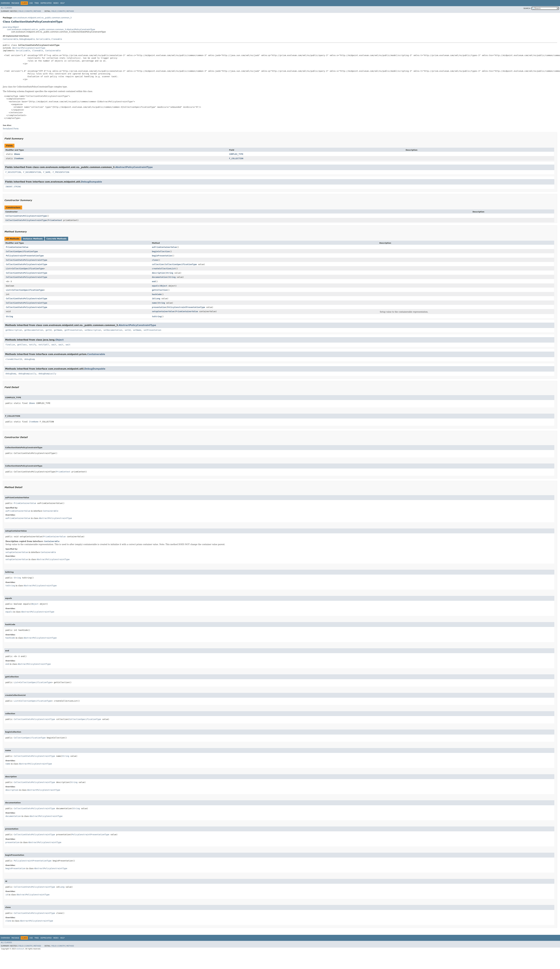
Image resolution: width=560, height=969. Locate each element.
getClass (22, 345)
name (154, 303)
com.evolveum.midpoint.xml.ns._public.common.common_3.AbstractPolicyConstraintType (51, 29)
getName (58, 330)
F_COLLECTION (236, 158)
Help (62, 3)
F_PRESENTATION (61, 172)
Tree (37, 3)
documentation (160, 277)
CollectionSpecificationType (22, 251)
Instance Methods (33, 239)
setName (137, 330)
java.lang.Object (11, 27)
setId (128, 330)
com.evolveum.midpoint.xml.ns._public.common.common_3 (42, 18)
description (158, 273)
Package (15, 3)
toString (157, 316)
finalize (10, 345)
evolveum (20, 949)
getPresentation (73, 330)
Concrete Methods (57, 239)
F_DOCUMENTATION (32, 172)
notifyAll (44, 345)
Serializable (43, 39)
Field (21, 11)
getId (49, 330)
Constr (28, 11)
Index (56, 3)
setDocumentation (113, 330)
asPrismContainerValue (164, 247)
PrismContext (55, 220)
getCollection (160, 290)
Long (158, 299)
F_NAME (47, 172)
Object (164, 286)
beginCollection (161, 251)
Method (37, 11)
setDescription (93, 330)
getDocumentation (34, 330)
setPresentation (152, 330)
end (154, 281)
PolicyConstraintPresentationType (25, 256)
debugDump (30, 359)
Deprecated (46, 3)
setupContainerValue (163, 311)
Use (31, 3)
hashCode (157, 294)
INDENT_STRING (13, 187)
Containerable (11, 39)
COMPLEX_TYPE (236, 154)
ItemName (19, 158)
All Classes (6, 8)
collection (158, 264)
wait (54, 345)
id (153, 299)
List (8, 269)
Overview (5, 3)
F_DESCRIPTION (13, 172)
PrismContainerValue (17, 247)
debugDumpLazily (27, 374)
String (170, 273)
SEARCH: (527, 8)
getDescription (14, 330)
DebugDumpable (27, 39)
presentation (159, 307)
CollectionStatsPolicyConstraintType (26, 216)
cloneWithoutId (14, 359)
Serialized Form (11, 129)
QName (17, 154)
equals (155, 286)
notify (33, 345)
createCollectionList (164, 269)
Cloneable (57, 39)
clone (155, 260)
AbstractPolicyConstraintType (29, 48)
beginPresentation (162, 256)
